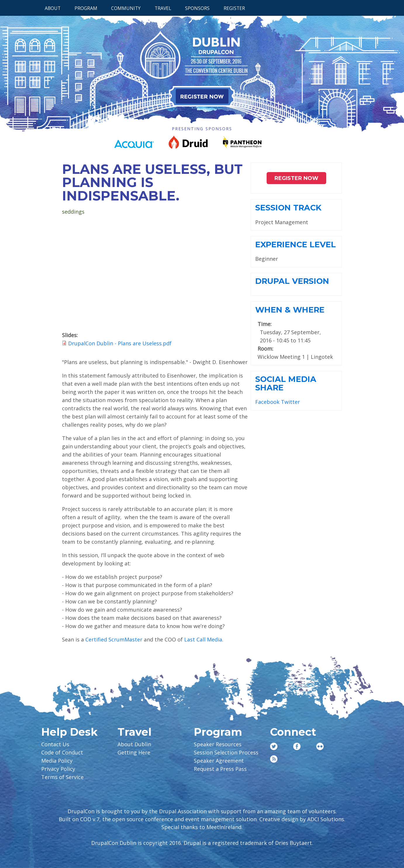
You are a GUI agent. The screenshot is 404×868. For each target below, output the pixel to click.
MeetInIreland (224, 827)
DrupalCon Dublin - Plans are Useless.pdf (120, 343)
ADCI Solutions (326, 819)
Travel (163, 8)
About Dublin (134, 744)
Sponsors (197, 8)
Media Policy (57, 761)
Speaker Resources (218, 744)
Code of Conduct (62, 752)
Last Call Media (203, 639)
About (53, 8)
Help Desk (69, 732)
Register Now (202, 96)
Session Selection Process (226, 752)
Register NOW (296, 178)
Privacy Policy (58, 769)
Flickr (320, 746)
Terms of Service (62, 777)
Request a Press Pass (220, 769)
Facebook (267, 402)
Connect (293, 732)
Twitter (290, 402)
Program (86, 8)
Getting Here (134, 752)
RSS (274, 759)
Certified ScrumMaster (114, 639)
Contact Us (55, 744)
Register (234, 8)
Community (126, 8)
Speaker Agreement (219, 761)
